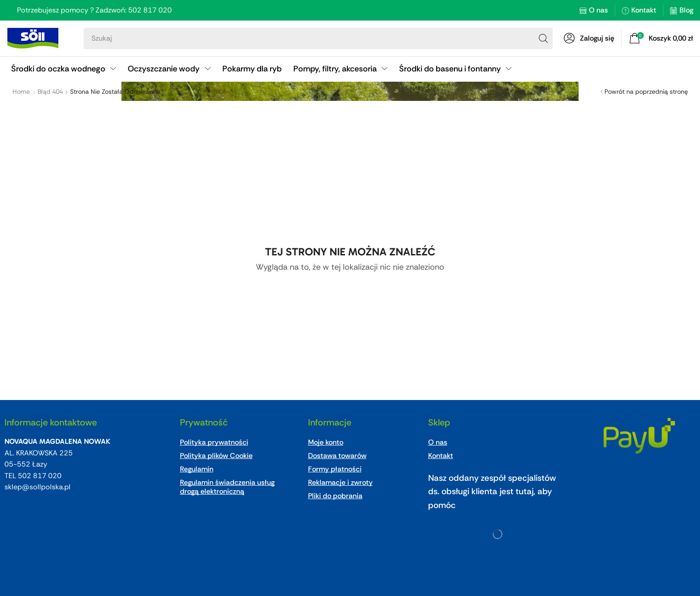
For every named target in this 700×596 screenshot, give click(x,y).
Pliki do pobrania (335, 496)
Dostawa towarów (337, 456)
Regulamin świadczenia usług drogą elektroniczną (227, 487)
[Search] (543, 38)
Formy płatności (335, 469)
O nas (598, 10)
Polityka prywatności (214, 442)
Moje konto (326, 442)
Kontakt (644, 10)
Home (21, 92)
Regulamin (197, 469)
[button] (589, 38)
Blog (686, 10)
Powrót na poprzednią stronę (646, 92)
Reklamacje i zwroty (340, 482)
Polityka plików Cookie (216, 456)
